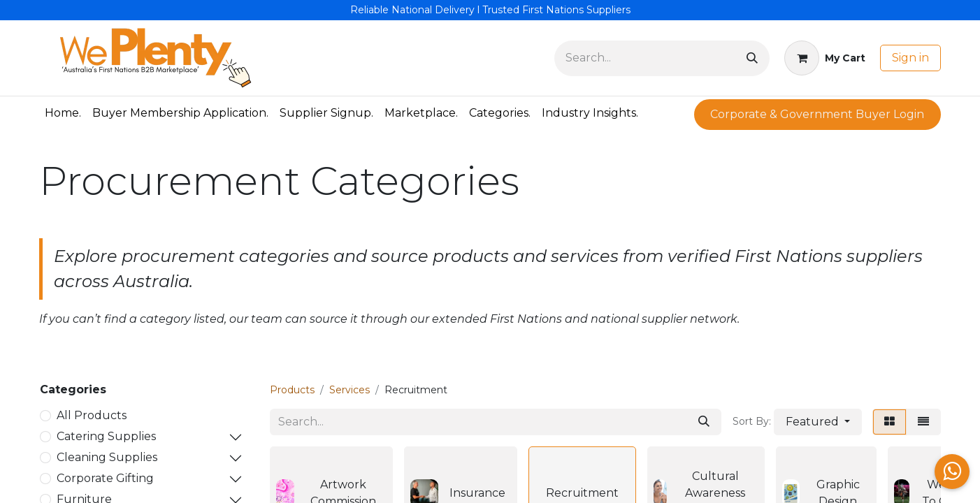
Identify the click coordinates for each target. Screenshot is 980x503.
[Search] (752, 58)
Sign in (910, 58)
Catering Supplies (106, 436)
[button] (818, 422)
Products (292, 390)
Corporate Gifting (105, 478)
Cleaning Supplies (107, 457)
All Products (92, 415)
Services (350, 390)
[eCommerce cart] (825, 58)
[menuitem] (63, 113)
